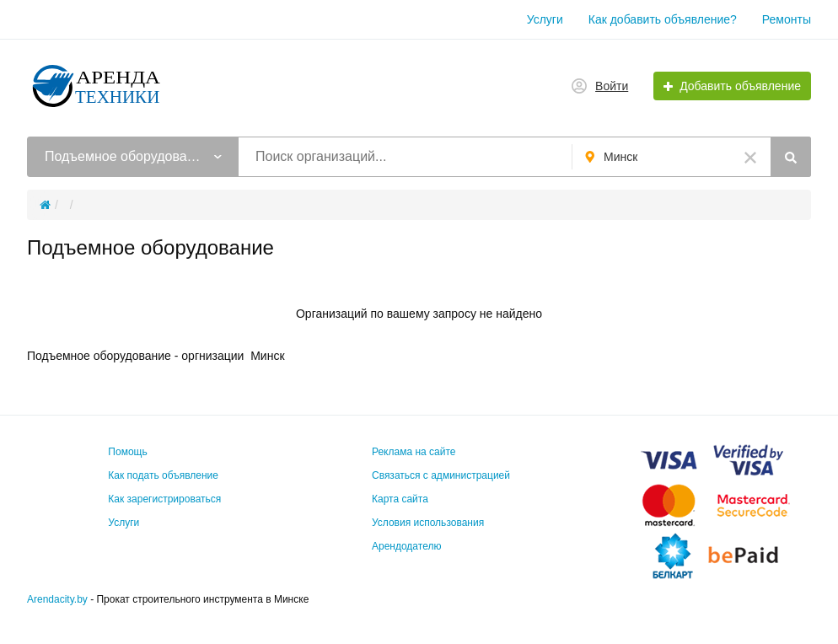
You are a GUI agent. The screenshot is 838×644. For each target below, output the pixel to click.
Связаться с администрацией (441, 475)
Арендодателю (406, 546)
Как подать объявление (163, 475)
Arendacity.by (57, 599)
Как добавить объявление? (663, 19)
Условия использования (428, 523)
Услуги (545, 19)
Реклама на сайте (414, 452)
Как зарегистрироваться (164, 499)
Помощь (127, 452)
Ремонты (787, 19)
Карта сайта (400, 499)
